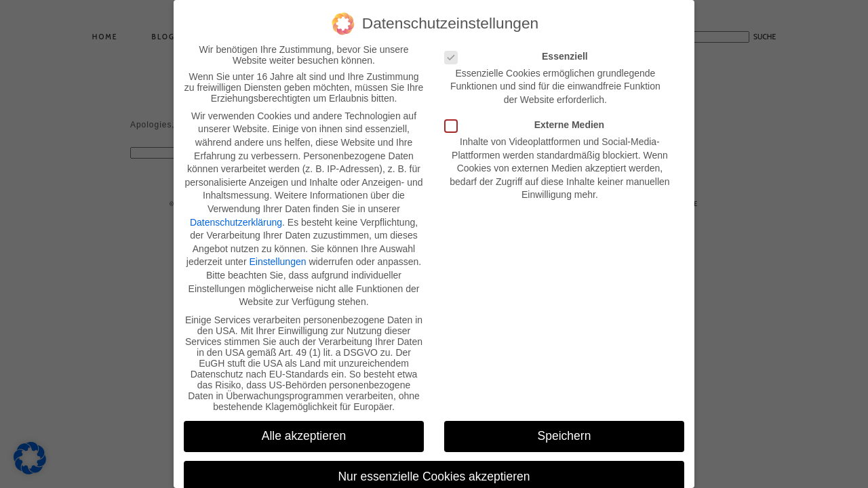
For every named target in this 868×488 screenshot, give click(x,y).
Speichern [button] (565, 433)
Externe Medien (529, 122)
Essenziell (520, 54)
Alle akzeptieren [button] (304, 433)
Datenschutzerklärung (236, 219)
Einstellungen (277, 259)
